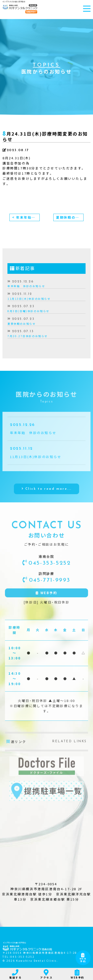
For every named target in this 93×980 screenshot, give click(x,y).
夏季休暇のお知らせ (21, 324)
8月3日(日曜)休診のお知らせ (28, 311)
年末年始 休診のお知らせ (26, 286)
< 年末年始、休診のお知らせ (26, 217)
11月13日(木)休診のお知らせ (29, 299)
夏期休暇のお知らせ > (70, 217)
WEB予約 (83, 958)
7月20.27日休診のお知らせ (28, 336)
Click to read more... (48, 498)
